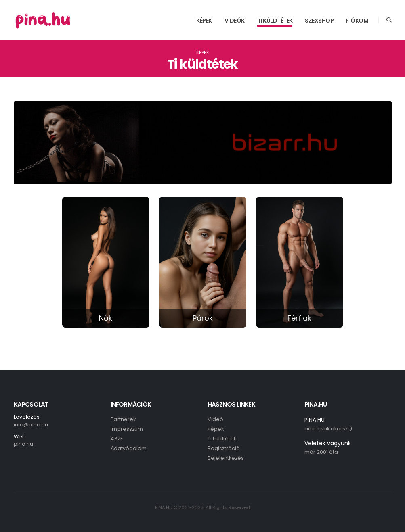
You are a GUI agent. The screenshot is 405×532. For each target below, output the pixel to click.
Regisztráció (224, 448)
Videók (235, 21)
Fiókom (357, 21)
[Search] (389, 20)
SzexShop (319, 21)
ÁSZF (117, 439)
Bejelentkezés (226, 458)
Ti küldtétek (275, 21)
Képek (204, 21)
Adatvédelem (129, 448)
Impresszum (127, 429)
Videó (215, 419)
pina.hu (23, 444)
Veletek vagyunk (328, 443)
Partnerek (123, 419)
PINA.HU (315, 420)
